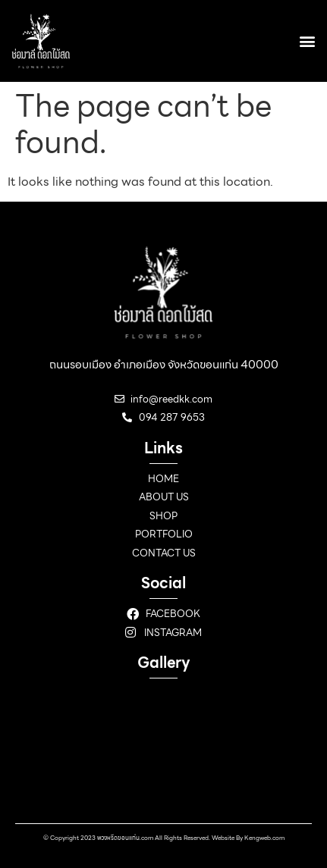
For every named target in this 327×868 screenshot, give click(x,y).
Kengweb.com (264, 838)
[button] (307, 41)
